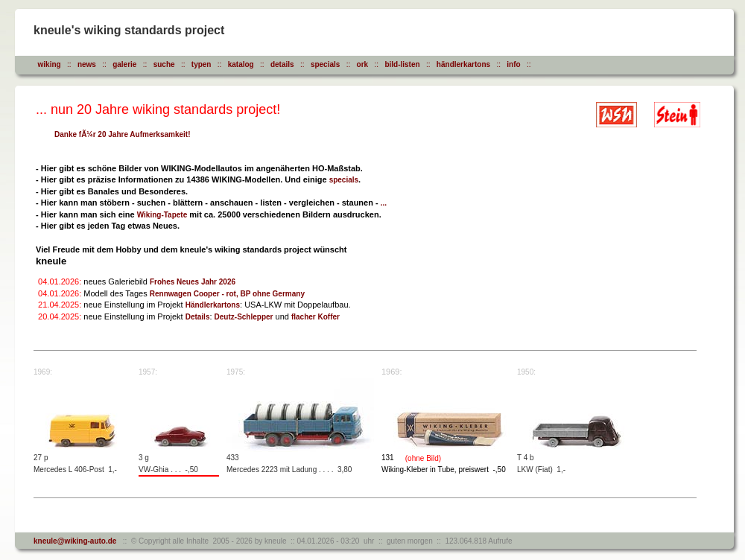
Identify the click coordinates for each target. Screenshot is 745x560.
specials (325, 64)
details (282, 64)
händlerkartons (463, 64)
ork (363, 64)
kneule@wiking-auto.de (75, 541)
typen (202, 64)
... (384, 203)
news (87, 64)
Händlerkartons (213, 305)
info (513, 64)
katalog (241, 64)
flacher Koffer (316, 317)
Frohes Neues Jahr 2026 (193, 282)
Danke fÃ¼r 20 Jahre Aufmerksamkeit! (123, 134)
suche (164, 64)
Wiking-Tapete (162, 215)
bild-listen (402, 64)
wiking (50, 64)
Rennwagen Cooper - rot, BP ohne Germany (227, 294)
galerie (124, 64)
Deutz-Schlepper (244, 317)
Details (198, 317)
